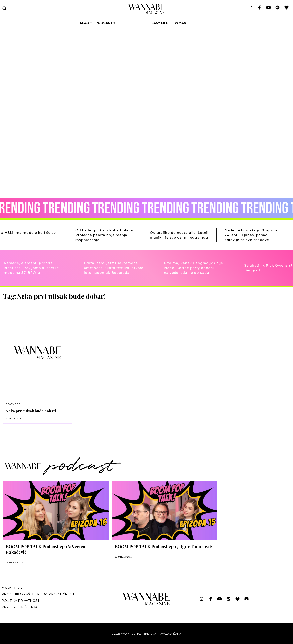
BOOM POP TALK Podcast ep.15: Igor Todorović (163, 546)
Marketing (12, 588)
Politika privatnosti (21, 601)
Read (85, 23)
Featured (13, 404)
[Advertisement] (251, 320)
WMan (180, 23)
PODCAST (104, 23)
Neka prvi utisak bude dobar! (31, 411)
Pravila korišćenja (19, 607)
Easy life (160, 23)
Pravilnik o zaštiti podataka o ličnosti (39, 594)
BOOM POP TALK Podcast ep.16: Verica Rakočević (45, 549)
